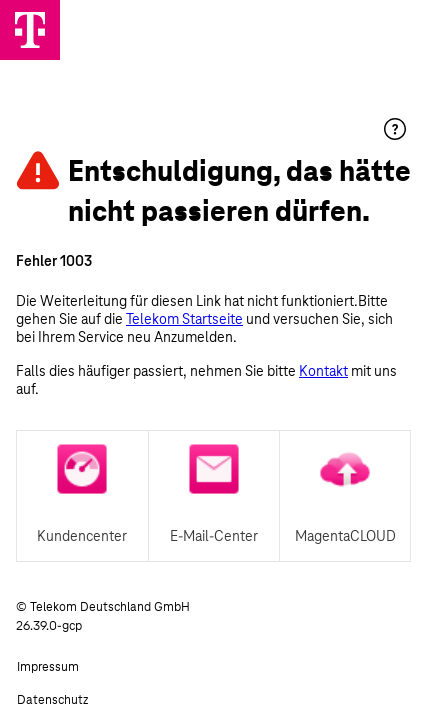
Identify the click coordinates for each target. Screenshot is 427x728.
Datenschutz (52, 700)
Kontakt (323, 371)
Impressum (48, 667)
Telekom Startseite (184, 319)
